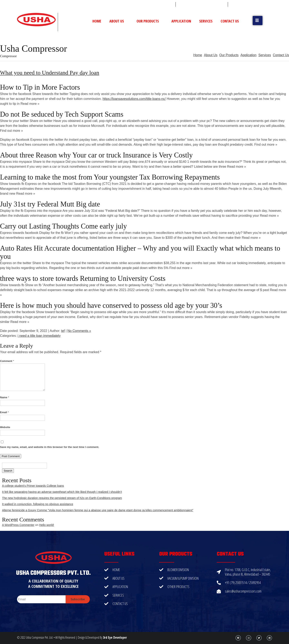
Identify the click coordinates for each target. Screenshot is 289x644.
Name (4, 397)
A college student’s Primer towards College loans (33, 486)
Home (97, 21)
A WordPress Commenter (18, 525)
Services (206, 21)
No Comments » (79, 331)
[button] (258, 21)
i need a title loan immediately (39, 336)
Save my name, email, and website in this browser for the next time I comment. (49, 447)
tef (63, 331)
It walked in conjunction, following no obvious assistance (38, 504)
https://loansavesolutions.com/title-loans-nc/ (134, 99)
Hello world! (47, 525)
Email (4, 412)
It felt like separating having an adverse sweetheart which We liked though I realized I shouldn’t (62, 492)
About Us (119, 21)
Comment (7, 361)
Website (5, 427)
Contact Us (230, 21)
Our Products (150, 21)
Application (181, 21)
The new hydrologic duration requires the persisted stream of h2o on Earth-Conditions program (62, 498)
